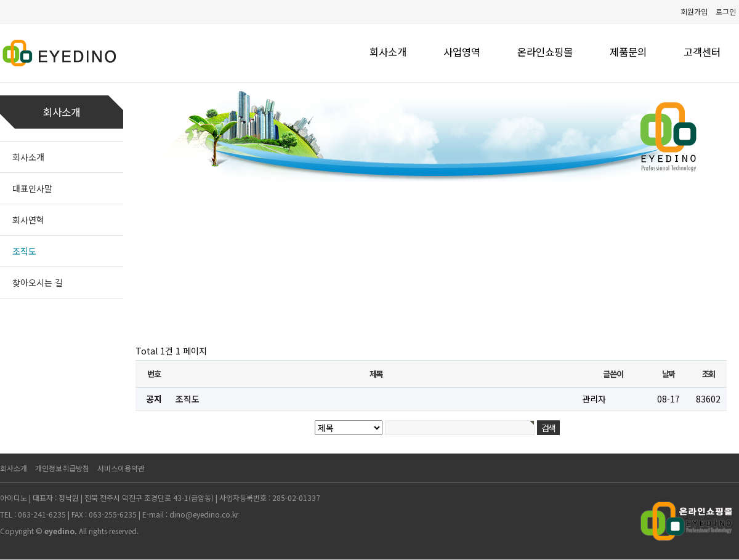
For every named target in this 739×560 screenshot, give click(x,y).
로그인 (726, 11)
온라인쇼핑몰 (545, 52)
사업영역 (462, 52)
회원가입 (694, 11)
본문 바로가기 (0, 0)
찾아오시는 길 (38, 282)
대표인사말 (32, 188)
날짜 (668, 374)
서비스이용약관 (121, 468)
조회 (709, 374)
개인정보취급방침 (62, 468)
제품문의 (628, 52)
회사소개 (388, 52)
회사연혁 (28, 220)
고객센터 (702, 52)
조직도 (24, 251)
